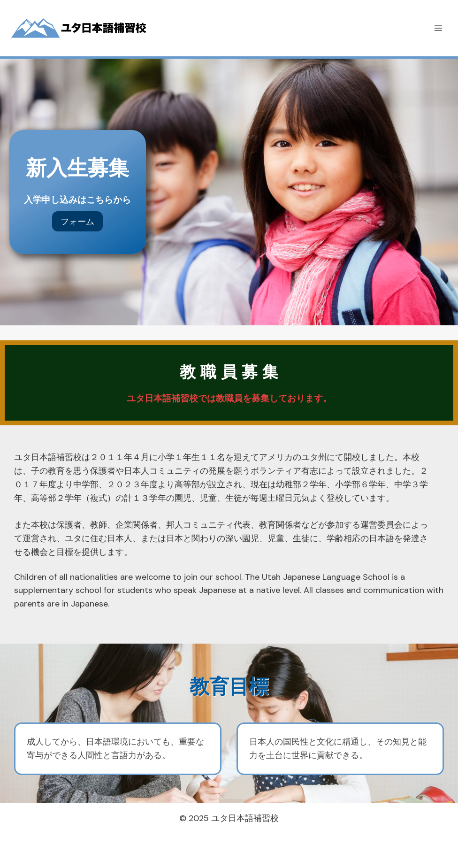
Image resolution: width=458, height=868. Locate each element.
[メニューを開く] (438, 28)
